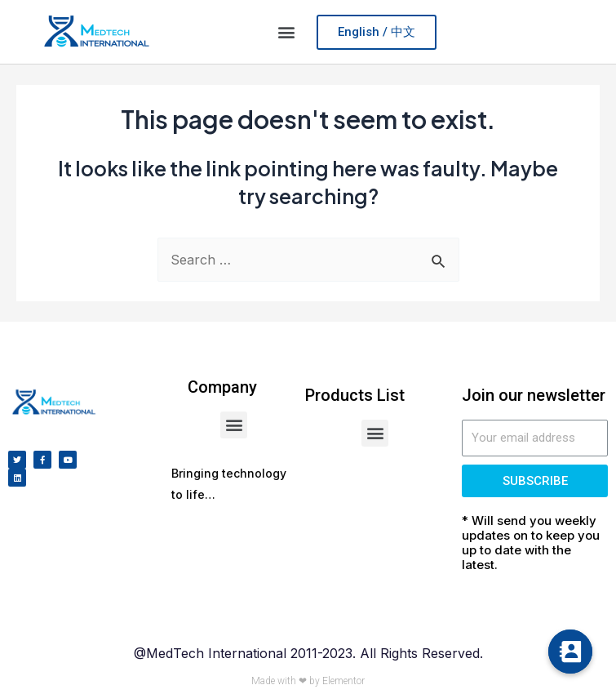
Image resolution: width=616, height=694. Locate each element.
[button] (287, 32)
